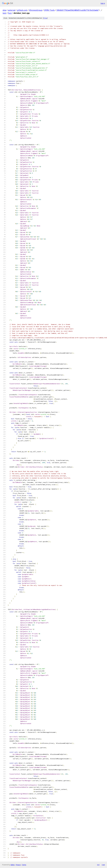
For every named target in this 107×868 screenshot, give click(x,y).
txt (98, 865)
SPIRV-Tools (49, 10)
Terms (24, 865)
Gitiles (13, 865)
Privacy (18, 865)
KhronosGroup (36, 10)
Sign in (103, 3)
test (4, 13)
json (103, 865)
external (12, 10)
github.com (22, 10)
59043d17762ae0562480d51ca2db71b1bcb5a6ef (77, 10)
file (45, 18)
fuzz (10, 13)
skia (4, 10)
